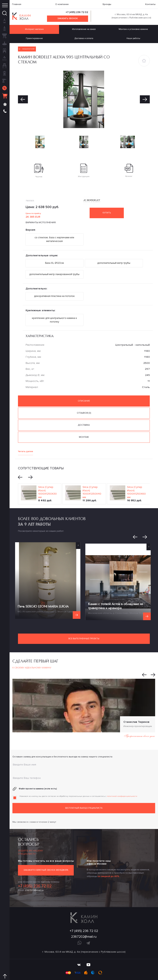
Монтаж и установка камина (133, 28)
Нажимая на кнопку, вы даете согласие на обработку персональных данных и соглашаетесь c (78, 785)
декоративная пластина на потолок (54, 291)
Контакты (150, 4)
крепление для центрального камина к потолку (54, 314)
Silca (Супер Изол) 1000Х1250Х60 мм (136, 482)
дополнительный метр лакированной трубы (54, 270)
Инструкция (84, 168)
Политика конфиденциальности (84, 972)
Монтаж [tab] (84, 428)
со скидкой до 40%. (109, 864)
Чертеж (39, 168)
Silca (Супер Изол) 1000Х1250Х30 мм (47, 482)
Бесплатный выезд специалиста (84, 797)
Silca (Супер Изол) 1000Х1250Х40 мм (92, 482)
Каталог (129, 168)
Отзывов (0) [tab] (84, 405)
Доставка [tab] (84, 416)
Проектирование (34, 37)
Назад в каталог (27, 47)
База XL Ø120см (54, 259)
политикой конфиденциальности (122, 785)
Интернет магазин (34, 28)
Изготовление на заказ (84, 28)
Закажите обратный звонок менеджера (46, 858)
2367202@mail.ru (34, 878)
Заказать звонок (68, 18)
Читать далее (25, 442)
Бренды (107, 4)
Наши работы (133, 37)
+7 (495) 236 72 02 (77, 12)
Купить (110, 210)
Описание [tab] (84, 394)
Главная (17, 4)
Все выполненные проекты (84, 628)
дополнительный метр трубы (114, 259)
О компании (62, 4)
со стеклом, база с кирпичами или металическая (54, 236)
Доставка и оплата (84, 37)
